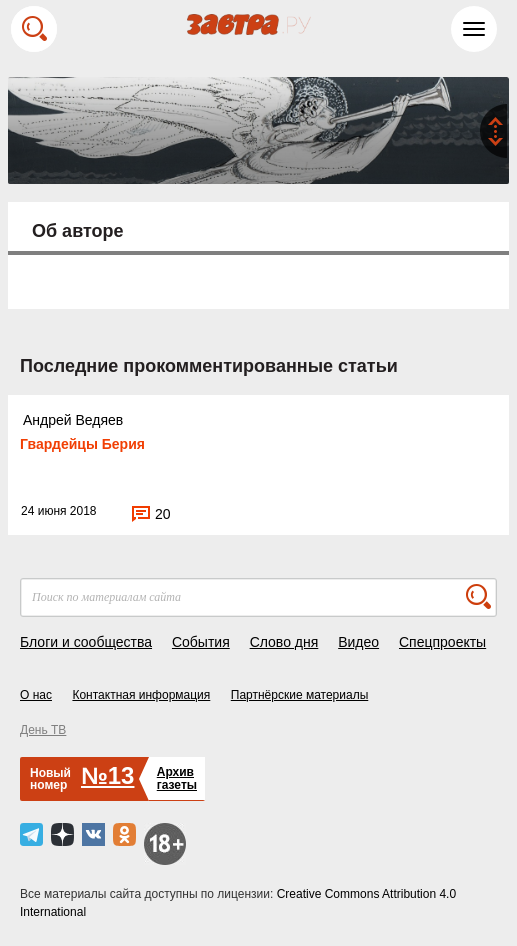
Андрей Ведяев (73, 420)
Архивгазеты (177, 778)
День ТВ (43, 730)
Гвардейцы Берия (82, 444)
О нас (36, 695)
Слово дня (284, 642)
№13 (107, 775)
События (201, 642)
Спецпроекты (442, 642)
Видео (358, 642)
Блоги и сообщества (86, 642)
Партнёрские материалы (300, 695)
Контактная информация (141, 695)
